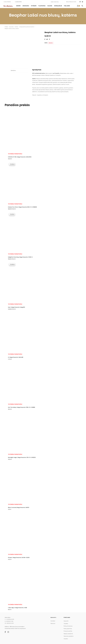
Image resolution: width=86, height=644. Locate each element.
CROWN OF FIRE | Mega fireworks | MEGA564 (20, 157)
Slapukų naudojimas (68, 634)
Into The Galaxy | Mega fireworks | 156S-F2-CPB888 (21, 407)
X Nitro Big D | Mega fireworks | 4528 (17, 608)
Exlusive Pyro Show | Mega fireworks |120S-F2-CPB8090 (22, 207)
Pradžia (6, 27)
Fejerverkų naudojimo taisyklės (69, 637)
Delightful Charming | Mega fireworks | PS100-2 (20, 257)
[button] (55, 2)
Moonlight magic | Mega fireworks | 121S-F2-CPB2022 (22, 457)
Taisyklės (66, 624)
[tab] (19, 70)
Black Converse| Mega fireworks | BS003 (19, 507)
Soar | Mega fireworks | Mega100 (16, 307)
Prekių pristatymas (68, 626)
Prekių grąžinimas (68, 629)
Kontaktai (53, 621)
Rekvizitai (53, 623)
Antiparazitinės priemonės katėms (27, 27)
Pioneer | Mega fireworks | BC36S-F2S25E (19, 558)
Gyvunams (11, 27)
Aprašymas (13, 70)
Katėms (16, 27)
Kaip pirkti (66, 621)
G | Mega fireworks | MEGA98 (16, 357)
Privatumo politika (68, 631)
